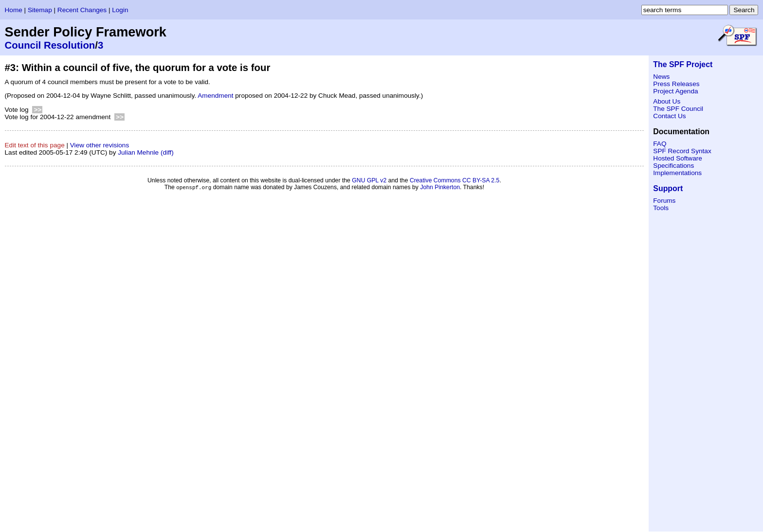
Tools (661, 208)
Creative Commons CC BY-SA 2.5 (455, 180)
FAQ (660, 144)
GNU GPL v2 (369, 180)
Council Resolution (50, 45)
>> (37, 110)
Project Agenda (675, 91)
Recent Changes (82, 10)
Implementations (677, 173)
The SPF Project (683, 64)
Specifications (673, 166)
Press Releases (676, 84)
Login (120, 10)
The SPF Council (678, 109)
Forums (664, 201)
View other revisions (100, 145)
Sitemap (40, 10)
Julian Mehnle (138, 152)
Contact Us (669, 116)
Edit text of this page (35, 145)
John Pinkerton (440, 188)
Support (668, 188)
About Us (667, 101)
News (661, 77)
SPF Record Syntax (682, 151)
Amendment (215, 96)
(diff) (167, 152)
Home (14, 10)
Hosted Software (678, 158)
